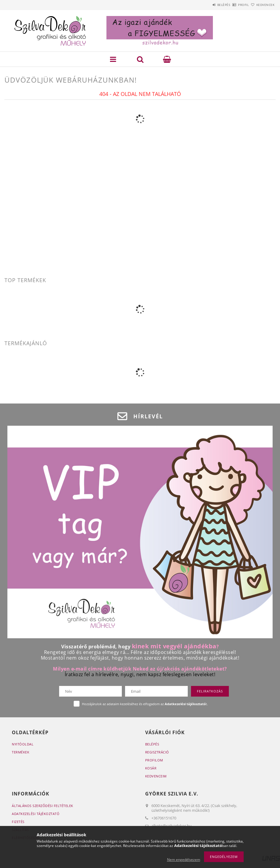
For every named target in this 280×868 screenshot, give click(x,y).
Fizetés (18, 822)
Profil (234, 5)
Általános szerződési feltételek (43, 806)
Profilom (154, 760)
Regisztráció (157, 752)
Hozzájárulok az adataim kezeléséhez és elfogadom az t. (145, 704)
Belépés (207, 5)
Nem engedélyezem (184, 860)
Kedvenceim (156, 776)
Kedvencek (262, 5)
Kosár (151, 768)
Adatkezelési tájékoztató (36, 814)
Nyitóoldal (23, 744)
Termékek (21, 752)
